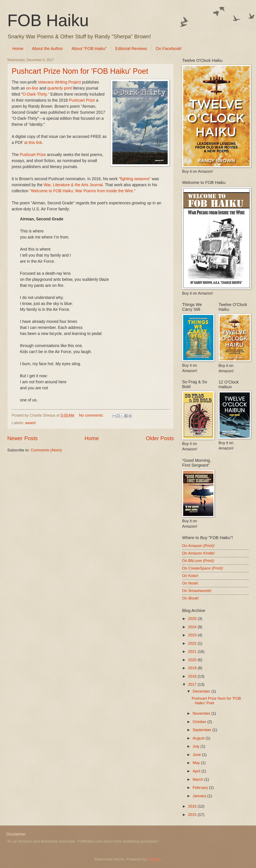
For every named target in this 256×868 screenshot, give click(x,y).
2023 (193, 635)
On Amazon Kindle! (198, 553)
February (201, 787)
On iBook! (191, 598)
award (30, 423)
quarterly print (60, 88)
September (203, 730)
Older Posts (160, 438)
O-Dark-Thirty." (36, 94)
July (197, 746)
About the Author (47, 49)
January (200, 796)
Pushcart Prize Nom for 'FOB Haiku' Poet (80, 71)
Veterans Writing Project (59, 82)
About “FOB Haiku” (89, 49)
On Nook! (190, 583)
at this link (33, 143)
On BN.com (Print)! (198, 561)
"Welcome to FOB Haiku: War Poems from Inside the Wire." (83, 191)
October (200, 722)
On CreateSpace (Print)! (203, 568)
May (197, 763)
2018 (193, 676)
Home (18, 49)
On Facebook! (169, 49)
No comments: (92, 415)
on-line (32, 88)
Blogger (154, 859)
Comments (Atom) (46, 450)
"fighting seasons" (135, 179)
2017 (193, 684)
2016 (193, 806)
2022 (193, 643)
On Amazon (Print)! (198, 546)
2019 (193, 668)
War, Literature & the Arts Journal (73, 185)
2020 (193, 660)
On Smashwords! (197, 591)
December (202, 691)
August (199, 738)
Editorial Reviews (131, 49)
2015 (193, 815)
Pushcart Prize (82, 100)
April (197, 771)
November (202, 713)
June (197, 755)
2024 (193, 627)
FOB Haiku (48, 20)
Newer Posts (22, 438)
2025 (193, 619)
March (199, 779)
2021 (193, 651)
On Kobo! (190, 576)
